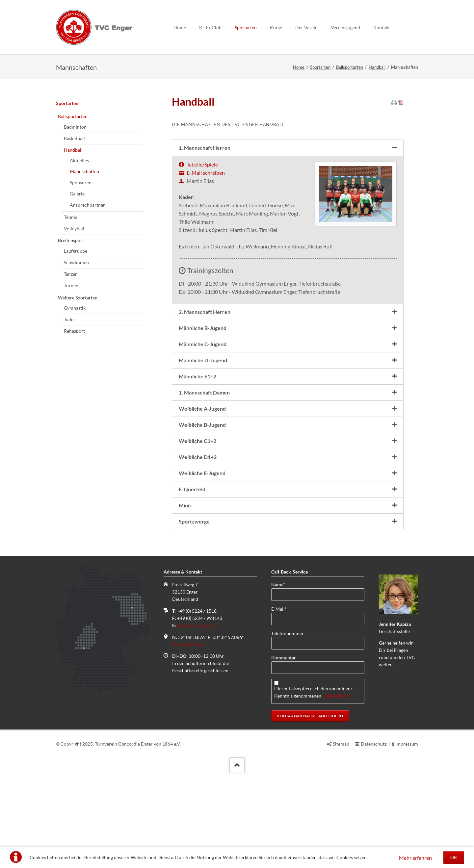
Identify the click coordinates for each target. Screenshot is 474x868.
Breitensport (71, 314)
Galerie (77, 268)
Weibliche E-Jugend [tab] (202, 547)
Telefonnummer (288, 707)
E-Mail (282, 683)
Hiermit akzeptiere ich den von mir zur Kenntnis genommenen (313, 766)
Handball (377, 67)
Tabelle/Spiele (202, 238)
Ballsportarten (350, 67)
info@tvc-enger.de (196, 699)
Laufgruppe (76, 325)
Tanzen (71, 348)
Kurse (276, 27)
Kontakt (382, 27)
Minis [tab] (185, 579)
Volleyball (74, 303)
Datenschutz (336, 770)
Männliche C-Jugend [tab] (203, 418)
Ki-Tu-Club (210, 27)
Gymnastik (75, 382)
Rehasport (74, 405)
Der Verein (306, 27)
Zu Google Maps (189, 718)
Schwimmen (76, 336)
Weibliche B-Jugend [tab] (202, 499)
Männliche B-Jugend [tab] (203, 402)
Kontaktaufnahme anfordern (310, 790)
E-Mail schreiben (206, 247)
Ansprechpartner (87, 279)
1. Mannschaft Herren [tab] (205, 222)
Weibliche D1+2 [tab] (198, 531)
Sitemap (341, 818)
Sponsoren (81, 256)
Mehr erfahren (415, 858)
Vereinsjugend (345, 27)
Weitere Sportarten (78, 372)
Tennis (70, 291)
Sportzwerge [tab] (194, 595)
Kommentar (284, 732)
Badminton (75, 201)
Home (180, 27)
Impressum (407, 818)
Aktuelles (79, 234)
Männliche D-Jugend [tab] (203, 434)
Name (282, 658)
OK (454, 857)
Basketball (74, 212)
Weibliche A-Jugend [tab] (202, 483)
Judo (69, 393)
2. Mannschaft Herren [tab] (205, 386)
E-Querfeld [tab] (192, 563)
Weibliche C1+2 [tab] (197, 515)
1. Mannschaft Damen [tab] (204, 466)
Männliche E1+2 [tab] (197, 450)
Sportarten (246, 27)
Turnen (71, 359)
